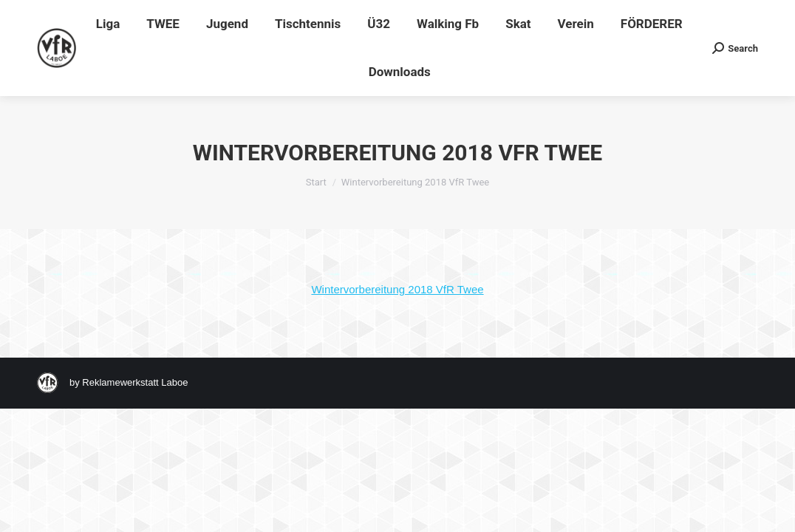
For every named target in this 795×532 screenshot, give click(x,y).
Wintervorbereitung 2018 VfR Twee (397, 289)
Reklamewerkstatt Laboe (135, 382)
